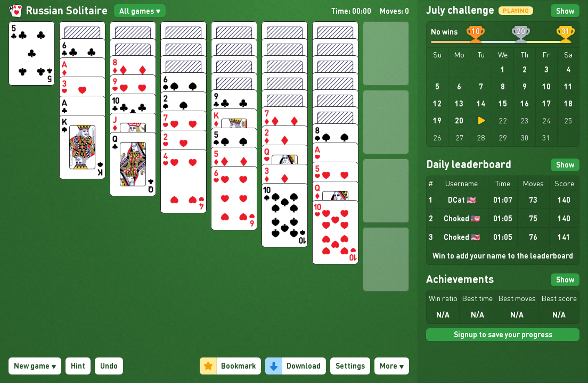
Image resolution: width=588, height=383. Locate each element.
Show (565, 11)
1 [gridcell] (503, 69)
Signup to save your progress (503, 334)
